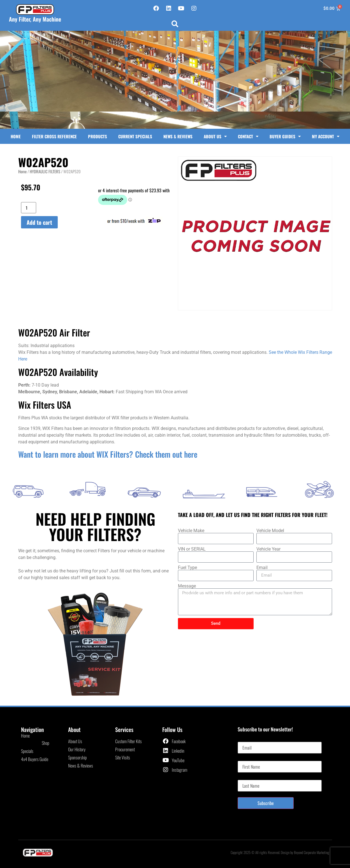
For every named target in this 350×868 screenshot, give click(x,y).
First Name (246, 759)
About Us (215, 136)
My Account (326, 136)
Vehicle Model (270, 531)
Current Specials (135, 136)
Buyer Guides (285, 136)
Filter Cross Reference (54, 136)
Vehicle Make (191, 531)
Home (16, 136)
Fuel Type (187, 568)
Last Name (246, 778)
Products (98, 136)
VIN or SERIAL (192, 549)
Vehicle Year (268, 549)
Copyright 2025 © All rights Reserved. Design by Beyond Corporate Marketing (280, 852)
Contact (248, 136)
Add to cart (39, 222)
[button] (175, 24)
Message (187, 586)
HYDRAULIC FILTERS (45, 171)
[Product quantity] (29, 208)
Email (262, 568)
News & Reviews (178, 136)
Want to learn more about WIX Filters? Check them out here (108, 454)
